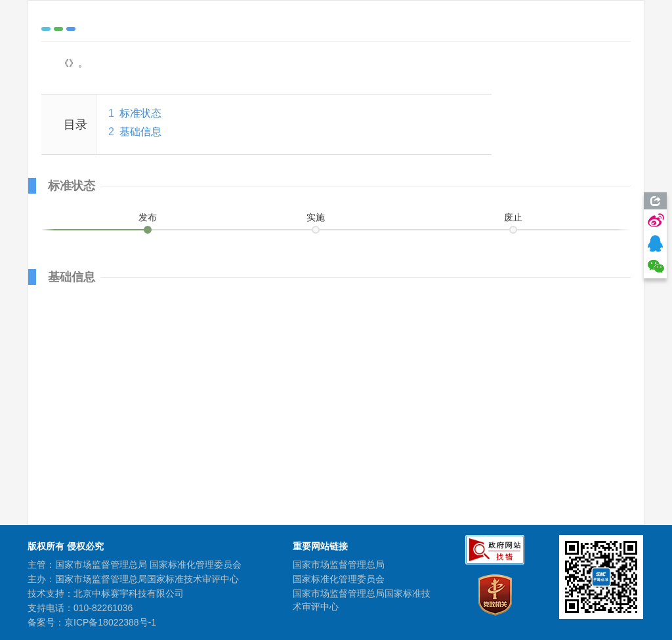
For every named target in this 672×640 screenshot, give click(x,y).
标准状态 (140, 113)
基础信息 (140, 132)
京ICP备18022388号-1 (110, 622)
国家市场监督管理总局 (339, 565)
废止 (513, 217)
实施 (316, 217)
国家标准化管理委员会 (339, 579)
